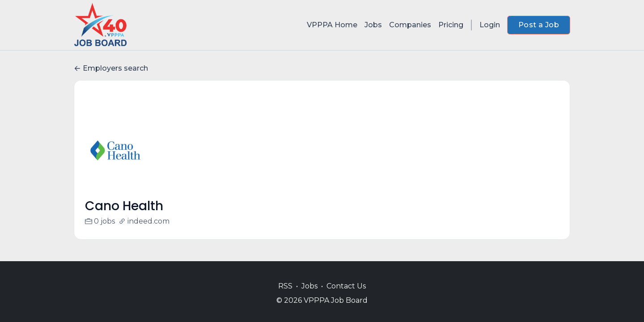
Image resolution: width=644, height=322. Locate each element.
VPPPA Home (332, 25)
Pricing (451, 25)
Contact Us (346, 286)
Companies (410, 25)
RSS (285, 286)
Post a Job (539, 25)
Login (490, 25)
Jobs (373, 25)
